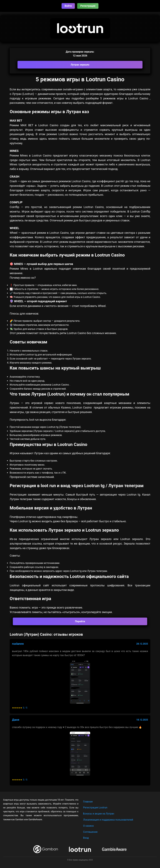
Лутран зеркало (80, 65)
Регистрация (88, 6)
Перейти (80, 621)
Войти (68, 6)
